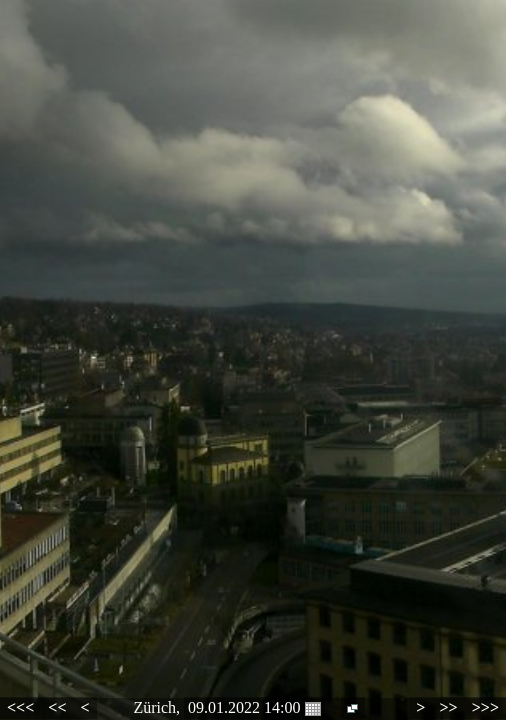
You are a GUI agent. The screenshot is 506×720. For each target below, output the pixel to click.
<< (57, 707)
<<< (20, 707)
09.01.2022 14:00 (254, 708)
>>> (485, 707)
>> (448, 707)
